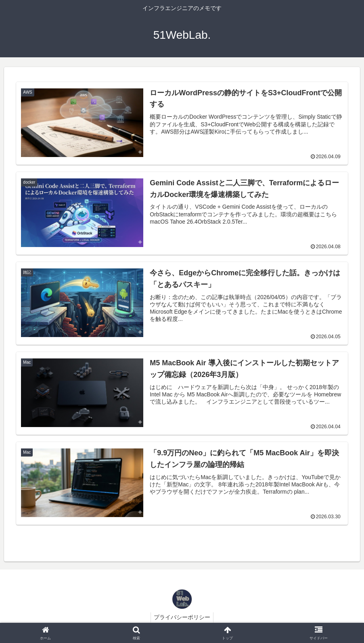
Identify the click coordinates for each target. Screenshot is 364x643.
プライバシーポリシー (182, 618)
